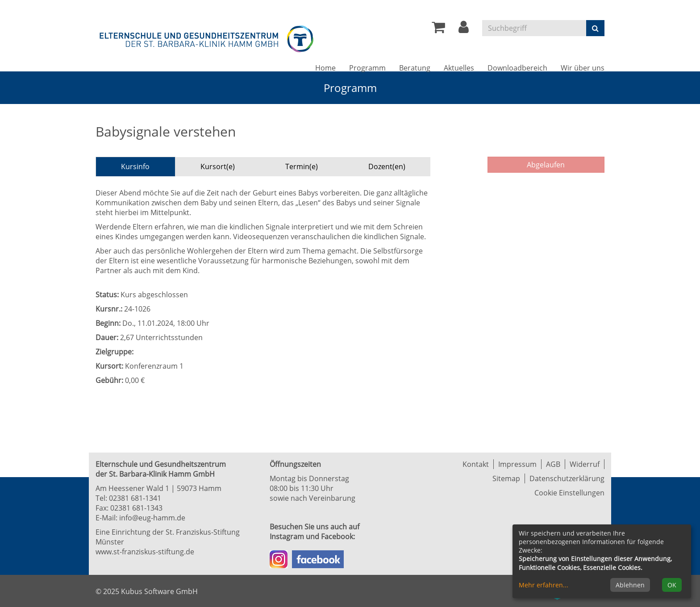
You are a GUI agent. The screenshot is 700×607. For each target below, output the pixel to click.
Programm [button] (367, 68)
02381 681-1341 (135, 498)
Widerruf (585, 464)
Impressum (517, 464)
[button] (464, 29)
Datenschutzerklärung (567, 478)
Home (325, 68)
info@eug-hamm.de (152, 518)
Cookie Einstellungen (569, 493)
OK (672, 585)
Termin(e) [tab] (302, 166)
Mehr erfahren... (544, 585)
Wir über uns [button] (583, 68)
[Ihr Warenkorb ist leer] (438, 29)
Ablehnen (630, 585)
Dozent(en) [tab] (387, 166)
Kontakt (476, 464)
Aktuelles (459, 68)
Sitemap (506, 478)
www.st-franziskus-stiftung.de (145, 552)
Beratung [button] (415, 68)
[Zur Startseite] (207, 37)
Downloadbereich (517, 68)
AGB (553, 464)
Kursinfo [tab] (135, 166)
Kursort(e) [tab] (218, 166)
